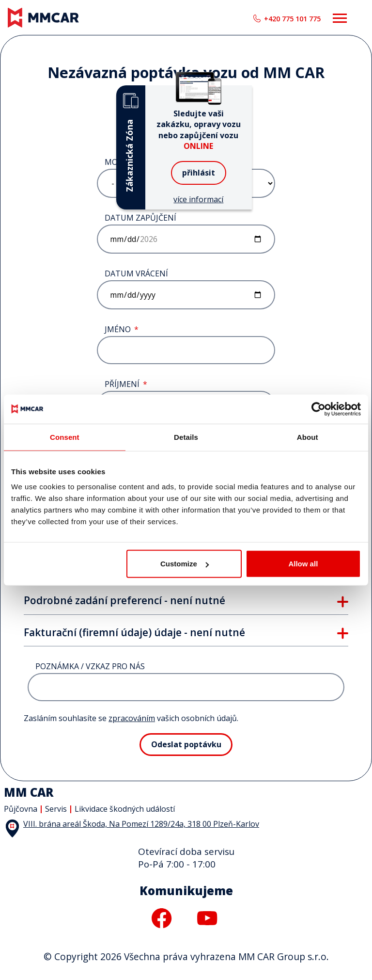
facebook (162, 918)
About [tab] (308, 437)
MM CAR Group (0, 0)
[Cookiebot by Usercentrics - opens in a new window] (318, 409)
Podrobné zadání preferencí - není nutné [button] (124, 601)
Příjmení (122, 384)
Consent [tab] (65, 437)
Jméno (118, 329)
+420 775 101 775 (292, 19)
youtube (207, 918)
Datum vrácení (136, 274)
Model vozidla (136, 162)
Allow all (303, 564)
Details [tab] (186, 437)
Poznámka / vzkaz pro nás (90, 667)
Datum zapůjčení (140, 218)
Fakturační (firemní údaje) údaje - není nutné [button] (134, 633)
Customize (185, 564)
